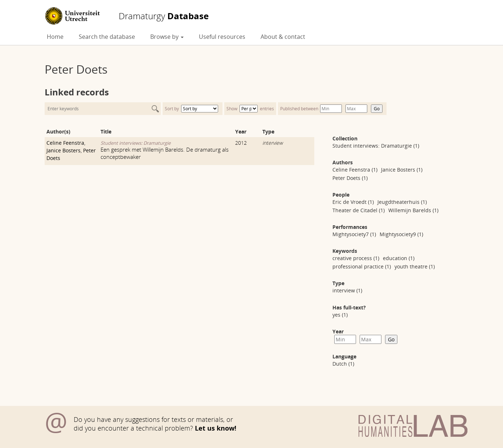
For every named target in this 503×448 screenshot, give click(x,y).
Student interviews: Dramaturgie (136, 143)
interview (273, 143)
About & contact (283, 37)
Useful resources (222, 37)
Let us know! (216, 428)
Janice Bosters (64, 150)
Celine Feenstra (65, 143)
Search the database (107, 37)
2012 (241, 143)
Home (55, 37)
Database (164, 16)
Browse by (167, 37)
